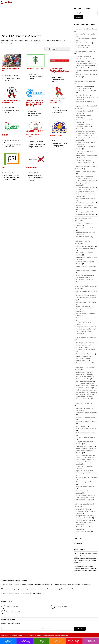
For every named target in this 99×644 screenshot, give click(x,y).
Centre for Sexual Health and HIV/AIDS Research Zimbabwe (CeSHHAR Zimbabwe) (35, 103)
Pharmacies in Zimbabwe (83, 277)
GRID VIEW (46, 49)
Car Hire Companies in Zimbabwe (86, 433)
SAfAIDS (5, 135)
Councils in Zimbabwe (82, 95)
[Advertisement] (36, 21)
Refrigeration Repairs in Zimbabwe (86, 482)
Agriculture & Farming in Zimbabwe (84, 52)
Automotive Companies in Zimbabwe (86, 298)
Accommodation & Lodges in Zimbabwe (86, 29)
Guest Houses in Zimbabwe (84, 43)
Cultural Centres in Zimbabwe (84, 354)
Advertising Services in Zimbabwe (86, 417)
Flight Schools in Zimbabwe (84, 518)
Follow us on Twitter (59, 607)
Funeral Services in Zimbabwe (85, 448)
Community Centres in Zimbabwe (86, 349)
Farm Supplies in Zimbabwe (84, 66)
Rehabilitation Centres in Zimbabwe (86, 280)
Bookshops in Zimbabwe (83, 374)
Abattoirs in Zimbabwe (82, 57)
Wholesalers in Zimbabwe (83, 399)
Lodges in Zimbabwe (82, 47)
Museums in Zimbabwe (83, 356)
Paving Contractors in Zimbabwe (85, 203)
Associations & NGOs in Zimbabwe (84, 81)
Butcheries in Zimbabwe (83, 379)
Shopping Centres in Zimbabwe (85, 392)
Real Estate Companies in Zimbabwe (87, 477)
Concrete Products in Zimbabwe (85, 187)
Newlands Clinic (32, 168)
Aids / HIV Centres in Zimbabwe (85, 246)
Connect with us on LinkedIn (12, 612)
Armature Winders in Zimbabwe (85, 296)
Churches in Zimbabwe (83, 88)
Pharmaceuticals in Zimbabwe (85, 329)
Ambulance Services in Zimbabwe (86, 248)
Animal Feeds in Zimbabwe (84, 59)
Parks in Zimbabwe (81, 358)
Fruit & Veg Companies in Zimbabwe (86, 70)
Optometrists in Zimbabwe (83, 275)
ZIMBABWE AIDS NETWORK (56, 102)
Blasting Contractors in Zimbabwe (86, 172)
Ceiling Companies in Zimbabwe (85, 181)
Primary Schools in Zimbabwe (84, 520)
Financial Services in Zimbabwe (85, 446)
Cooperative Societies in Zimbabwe (86, 91)
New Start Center (56, 135)
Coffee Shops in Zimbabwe (84, 383)
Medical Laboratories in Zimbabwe (86, 271)
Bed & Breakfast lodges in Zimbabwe (87, 34)
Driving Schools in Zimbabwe (84, 516)
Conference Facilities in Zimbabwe (86, 39)
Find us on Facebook (10, 607)
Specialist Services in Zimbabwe (84, 403)
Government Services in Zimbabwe (86, 228)
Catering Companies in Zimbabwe (86, 437)
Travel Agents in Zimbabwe (84, 498)
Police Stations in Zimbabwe (84, 102)
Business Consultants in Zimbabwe (86, 428)
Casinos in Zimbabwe (82, 345)
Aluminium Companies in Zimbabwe (86, 291)
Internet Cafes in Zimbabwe (84, 460)
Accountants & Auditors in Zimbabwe (86, 413)
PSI (3, 168)
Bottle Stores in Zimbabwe (83, 377)
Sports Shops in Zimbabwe (84, 394)
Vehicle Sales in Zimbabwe (84, 500)
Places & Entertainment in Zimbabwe (85, 338)
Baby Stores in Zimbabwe (83, 372)
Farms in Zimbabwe (82, 68)
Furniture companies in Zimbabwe (86, 318)
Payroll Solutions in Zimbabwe (85, 471)
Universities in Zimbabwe (83, 531)
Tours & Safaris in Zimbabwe (84, 495)
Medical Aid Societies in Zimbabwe (86, 266)
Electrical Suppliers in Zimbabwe (85, 386)
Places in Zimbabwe (82, 361)
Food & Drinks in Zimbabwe (84, 388)
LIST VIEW (49, 49)
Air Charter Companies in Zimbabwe (86, 422)
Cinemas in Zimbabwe (82, 347)
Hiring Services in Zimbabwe (84, 455)
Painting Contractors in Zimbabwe (86, 198)
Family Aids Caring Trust (35, 69)
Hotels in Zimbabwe (82, 45)
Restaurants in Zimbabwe (83, 363)
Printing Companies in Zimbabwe (85, 473)
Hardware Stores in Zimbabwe (85, 390)
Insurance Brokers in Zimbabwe (85, 457)
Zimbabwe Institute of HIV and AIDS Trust (11, 102)
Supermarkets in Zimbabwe (84, 397)
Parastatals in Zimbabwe (83, 237)
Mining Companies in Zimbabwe (85, 327)
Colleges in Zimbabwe (82, 509)
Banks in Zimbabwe (82, 426)
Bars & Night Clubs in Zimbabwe (85, 343)
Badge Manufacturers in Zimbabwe (86, 302)
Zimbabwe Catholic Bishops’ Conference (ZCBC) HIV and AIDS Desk (59, 70)
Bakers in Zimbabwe (82, 307)
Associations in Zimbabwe (83, 86)
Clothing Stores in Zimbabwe (84, 381)
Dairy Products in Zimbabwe (84, 61)
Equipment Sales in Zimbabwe (85, 63)
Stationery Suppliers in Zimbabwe (86, 486)
